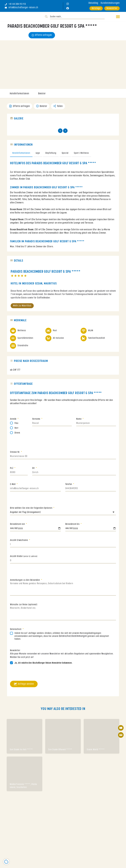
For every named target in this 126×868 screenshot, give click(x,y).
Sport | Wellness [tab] (81, 154)
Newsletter (15, 652)
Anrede (14, 420)
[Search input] (77, 17)
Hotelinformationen (19, 94)
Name (79, 420)
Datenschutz (16, 630)
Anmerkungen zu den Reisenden (25, 581)
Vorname (37, 420)
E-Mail (13, 485)
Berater (42, 94)
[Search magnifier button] (46, 17)
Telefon (69, 485)
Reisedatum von (18, 525)
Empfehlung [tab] (51, 154)
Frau (16, 424)
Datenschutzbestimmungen (73, 637)
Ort (34, 469)
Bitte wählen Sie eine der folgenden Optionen (31, 509)
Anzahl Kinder (24, 557)
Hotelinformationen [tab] (21, 154)
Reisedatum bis (73, 525)
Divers (17, 434)
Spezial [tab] (65, 154)
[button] (117, 17)
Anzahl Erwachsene (19, 541)
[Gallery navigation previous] (61, 132)
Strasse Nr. (15, 453)
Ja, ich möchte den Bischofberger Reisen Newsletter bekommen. (43, 664)
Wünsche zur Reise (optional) (24, 606)
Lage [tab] (38, 154)
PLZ (12, 469)
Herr (16, 429)
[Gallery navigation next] (66, 132)
